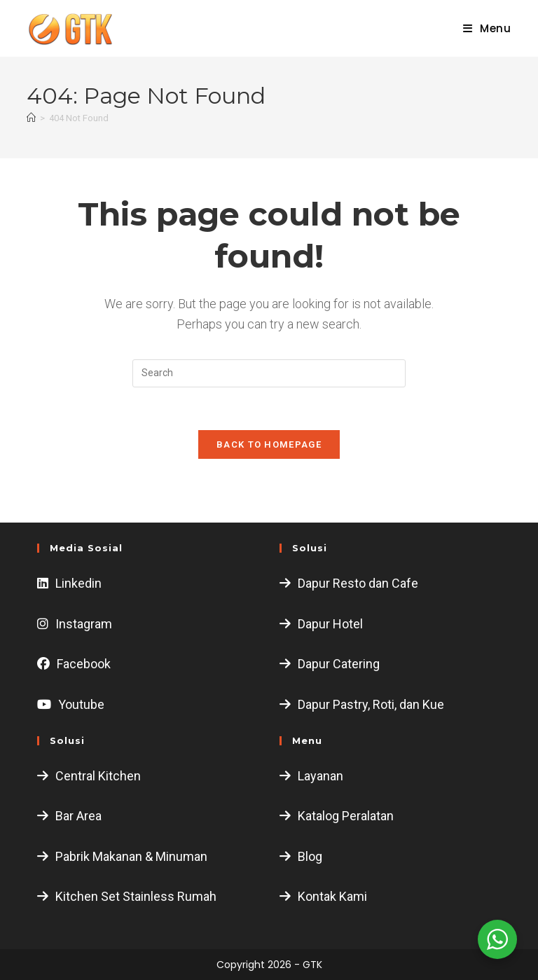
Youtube (81, 704)
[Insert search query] (269, 373)
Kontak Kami (332, 896)
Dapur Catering (339, 664)
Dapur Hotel (330, 624)
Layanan (320, 776)
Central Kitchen (98, 776)
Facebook (84, 664)
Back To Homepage (269, 444)
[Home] (31, 118)
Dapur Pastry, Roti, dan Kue (371, 704)
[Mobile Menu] (482, 28)
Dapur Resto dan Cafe (358, 583)
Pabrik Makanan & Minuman (131, 856)
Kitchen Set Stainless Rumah (136, 896)
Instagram (84, 624)
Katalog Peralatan (346, 816)
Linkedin (78, 583)
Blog (310, 856)
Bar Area (78, 816)
